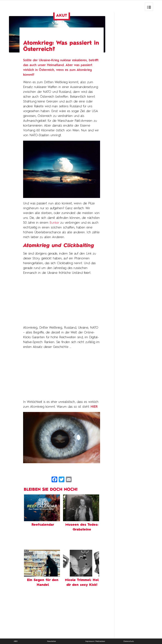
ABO (16, 641)
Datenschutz (129, 641)
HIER (94, 407)
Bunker (54, 223)
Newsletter (52, 641)
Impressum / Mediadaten (95, 641)
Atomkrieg (84, 70)
